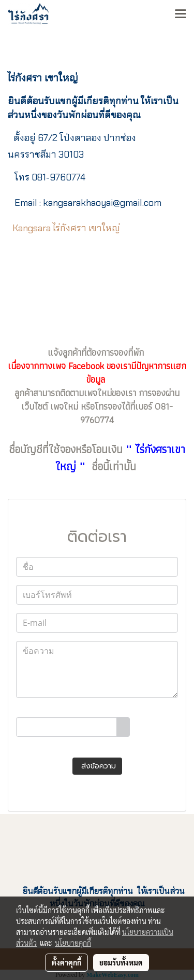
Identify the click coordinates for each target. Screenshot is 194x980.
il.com (102, 203)
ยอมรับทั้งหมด (121, 962)
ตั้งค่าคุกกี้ (66, 962)
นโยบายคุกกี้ (73, 943)
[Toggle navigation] (181, 15)
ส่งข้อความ (97, 766)
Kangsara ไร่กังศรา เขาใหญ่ (66, 228)
